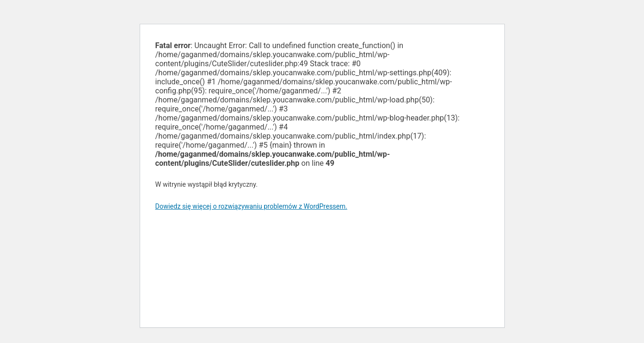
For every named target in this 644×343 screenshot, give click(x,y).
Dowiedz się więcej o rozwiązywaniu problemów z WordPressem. (251, 206)
